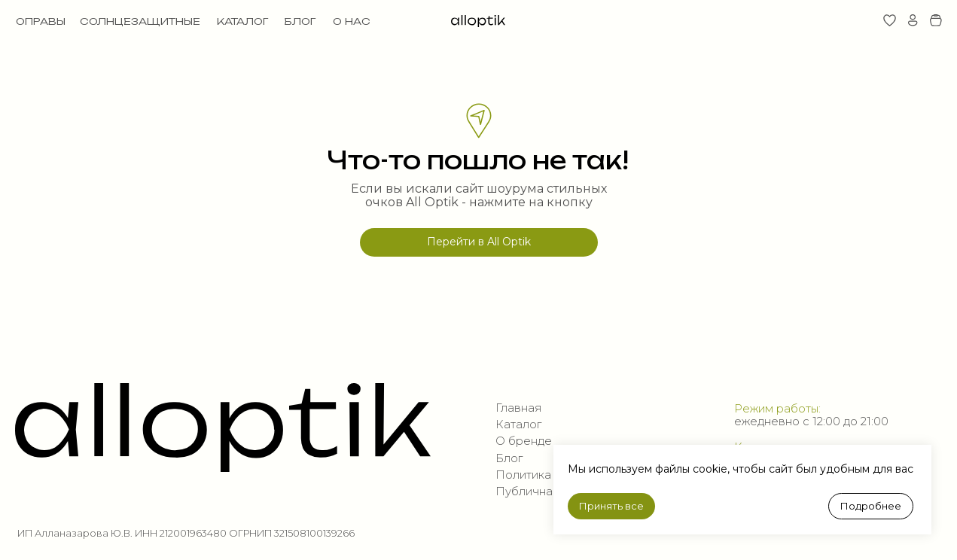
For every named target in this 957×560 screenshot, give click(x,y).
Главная (518, 408)
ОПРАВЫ (41, 21)
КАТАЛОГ (242, 21)
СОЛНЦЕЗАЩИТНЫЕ (140, 21)
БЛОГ (300, 21)
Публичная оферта (551, 492)
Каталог (518, 425)
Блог (509, 458)
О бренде (524, 441)
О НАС (352, 21)
